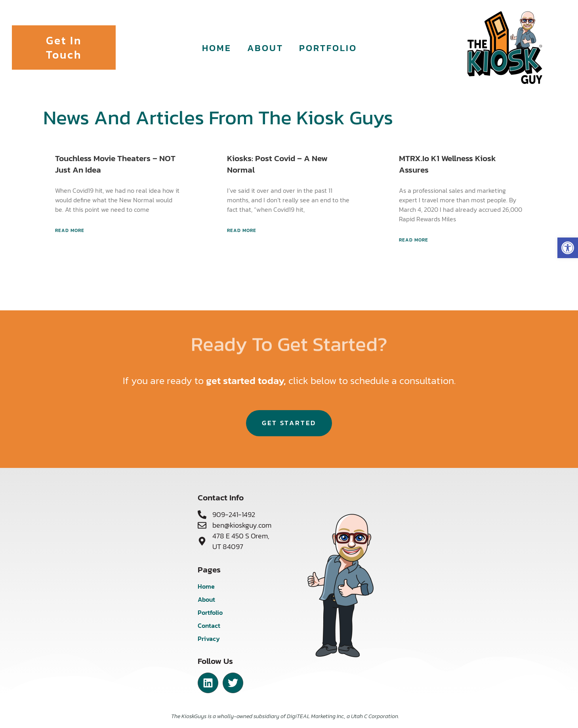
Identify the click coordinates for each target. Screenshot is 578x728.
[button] (568, 248)
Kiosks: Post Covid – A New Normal (277, 164)
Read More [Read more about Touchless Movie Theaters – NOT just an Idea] (70, 230)
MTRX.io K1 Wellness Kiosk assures (447, 164)
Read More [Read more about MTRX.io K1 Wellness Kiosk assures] (414, 240)
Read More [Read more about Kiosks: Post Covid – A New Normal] (242, 230)
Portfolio (328, 48)
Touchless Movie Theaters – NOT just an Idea (115, 164)
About (265, 48)
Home (217, 48)
